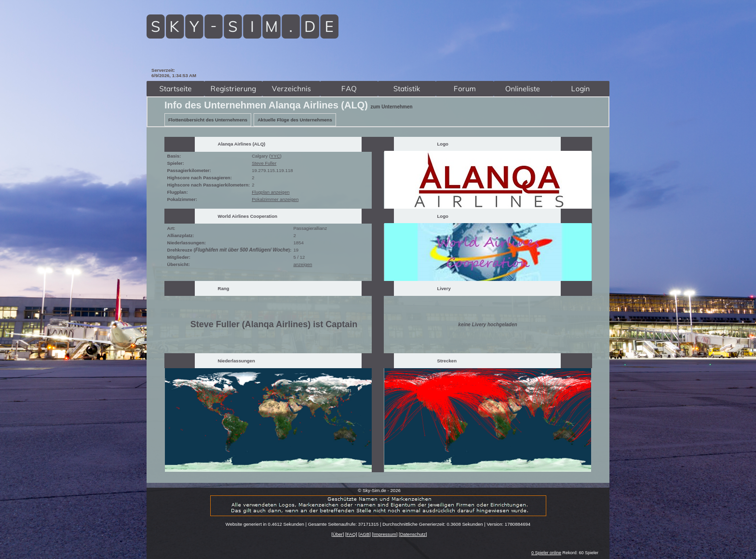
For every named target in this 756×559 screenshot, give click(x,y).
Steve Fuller (264, 163)
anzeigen (303, 264)
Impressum (385, 534)
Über (338, 534)
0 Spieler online (546, 553)
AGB (364, 534)
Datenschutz (413, 534)
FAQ (351, 534)
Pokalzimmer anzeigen (275, 199)
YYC (275, 156)
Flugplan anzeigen (270, 192)
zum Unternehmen (391, 107)
